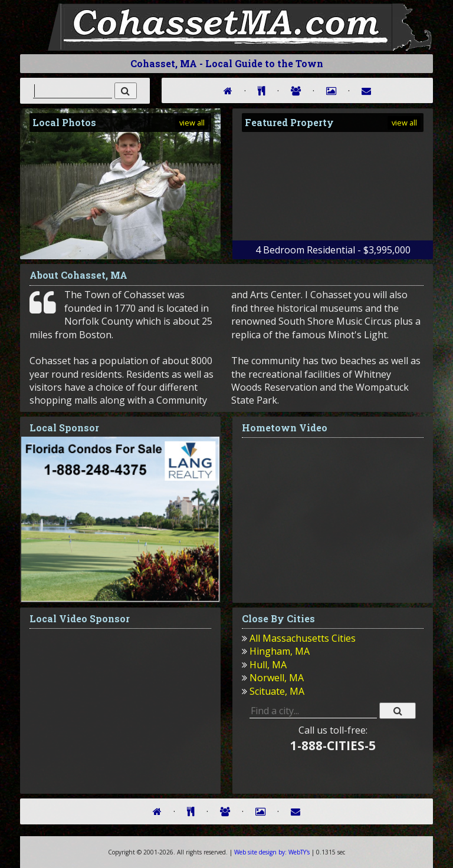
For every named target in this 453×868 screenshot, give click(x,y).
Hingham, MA (280, 651)
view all (192, 123)
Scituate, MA (277, 691)
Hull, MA (268, 665)
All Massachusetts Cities (303, 638)
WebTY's (272, 852)
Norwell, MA (277, 678)
